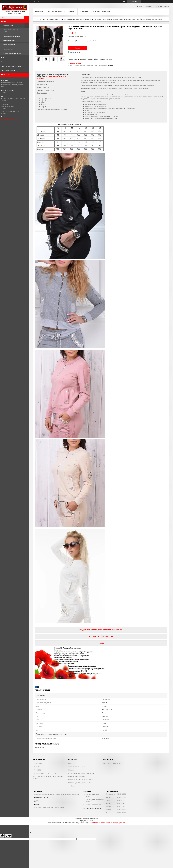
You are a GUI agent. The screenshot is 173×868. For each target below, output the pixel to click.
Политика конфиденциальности (116, 823)
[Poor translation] (8, 836)
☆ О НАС (37, 767)
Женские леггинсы (9, 40)
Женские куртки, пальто (11, 36)
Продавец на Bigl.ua (86, 821)
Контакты (84, 12)
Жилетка (71, 770)
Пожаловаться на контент (97, 823)
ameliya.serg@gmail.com (10, 119)
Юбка (70, 764)
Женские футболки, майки (12, 53)
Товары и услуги (7, 25)
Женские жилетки (9, 45)
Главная (39, 12)
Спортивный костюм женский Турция (81, 773)
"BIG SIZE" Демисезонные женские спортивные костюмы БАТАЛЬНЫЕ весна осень (71, 19)
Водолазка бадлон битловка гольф (81, 780)
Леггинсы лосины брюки (77, 767)
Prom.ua (96, 819)
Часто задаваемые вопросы (11, 66)
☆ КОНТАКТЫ (38, 764)
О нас (3, 58)
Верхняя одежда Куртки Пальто (79, 783)
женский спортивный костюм (52, 78)
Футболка (72, 786)
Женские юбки (8, 49)
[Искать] (26, 18)
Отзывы (4, 62)
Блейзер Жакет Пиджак (77, 776)
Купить (77, 48)
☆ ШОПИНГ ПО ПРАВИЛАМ (112, 764)
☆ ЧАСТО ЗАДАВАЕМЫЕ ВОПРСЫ (45, 773)
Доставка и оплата (8, 70)
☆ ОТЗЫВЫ (38, 770)
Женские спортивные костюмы (10, 31)
